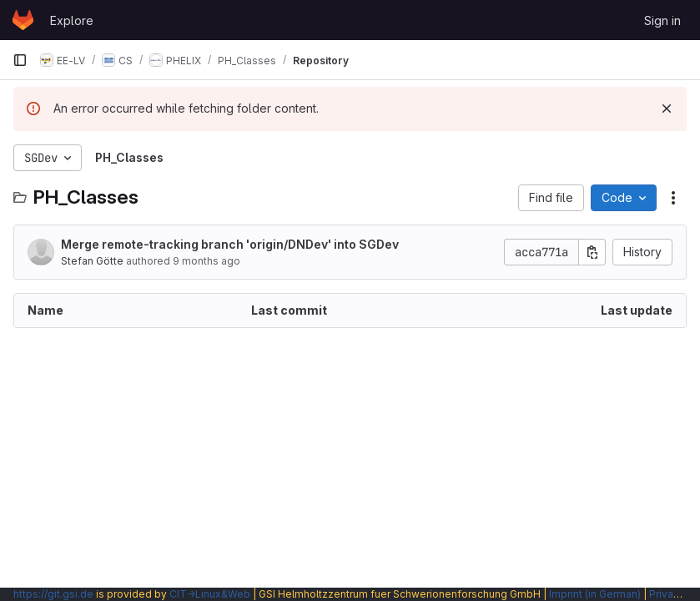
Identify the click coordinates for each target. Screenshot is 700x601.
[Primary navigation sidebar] (20, 60)
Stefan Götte (92, 261)
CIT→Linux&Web (210, 594)
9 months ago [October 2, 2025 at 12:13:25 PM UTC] (206, 261)
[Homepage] (23, 20)
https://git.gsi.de (53, 594)
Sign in (662, 20)
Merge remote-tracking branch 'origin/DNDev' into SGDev (230, 244)
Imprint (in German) (595, 594)
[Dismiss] (667, 109)
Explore (72, 20)
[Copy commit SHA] (592, 252)
